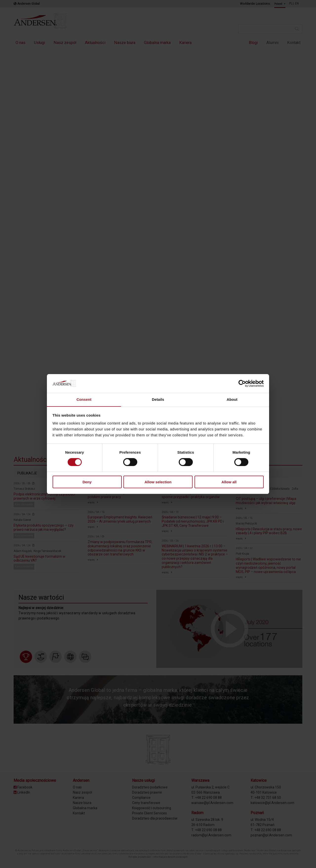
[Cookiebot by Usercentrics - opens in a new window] (242, 383)
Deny (87, 482)
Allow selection (158, 482)
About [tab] (232, 399)
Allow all (229, 482)
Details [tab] (158, 399)
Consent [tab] (84, 399)
